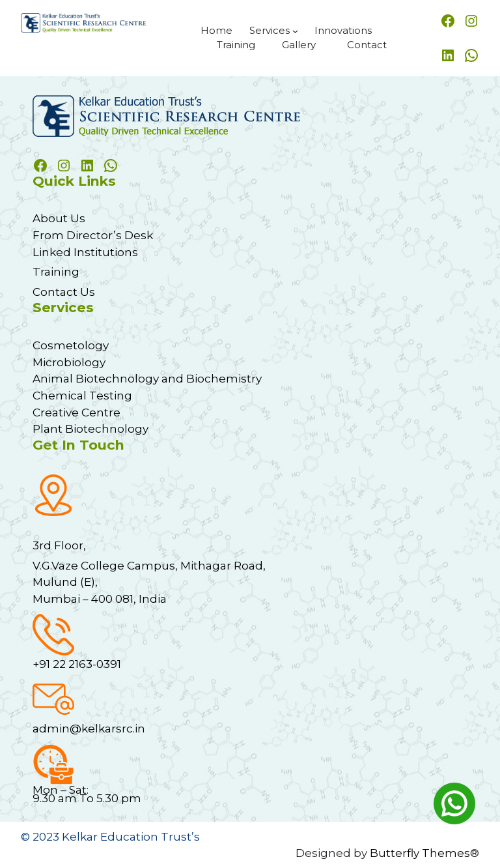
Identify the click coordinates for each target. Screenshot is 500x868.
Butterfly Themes (420, 853)
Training (56, 271)
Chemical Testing (82, 395)
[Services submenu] (295, 31)
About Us (59, 218)
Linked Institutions (85, 252)
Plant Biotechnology (90, 428)
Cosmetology (71, 345)
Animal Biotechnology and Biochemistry (147, 378)
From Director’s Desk (93, 235)
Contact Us (64, 292)
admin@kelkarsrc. (84, 728)
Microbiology (69, 362)
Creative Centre (76, 412)
